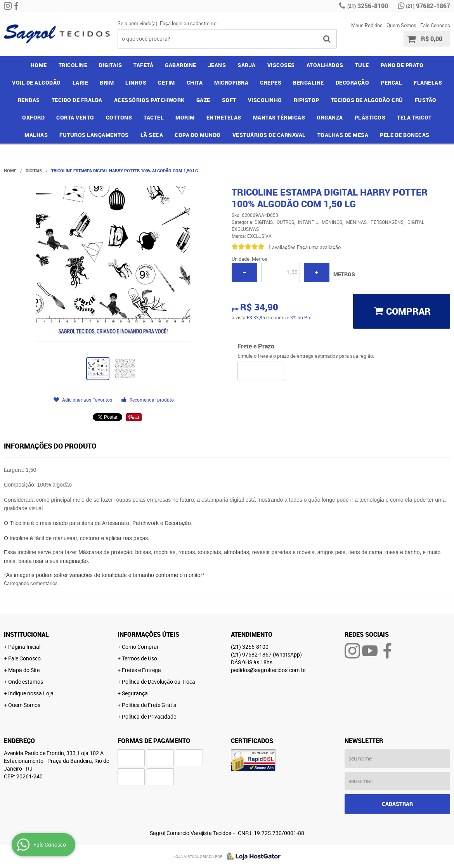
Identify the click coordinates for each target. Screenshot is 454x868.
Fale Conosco (435, 25)
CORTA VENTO (75, 117)
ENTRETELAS (224, 117)
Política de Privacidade (149, 716)
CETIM (166, 82)
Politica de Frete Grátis (149, 705)
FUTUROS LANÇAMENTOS (94, 135)
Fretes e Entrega (141, 670)
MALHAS (36, 135)
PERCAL (391, 82)
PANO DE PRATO (402, 65)
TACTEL (154, 117)
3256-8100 (368, 6)
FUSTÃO (426, 100)
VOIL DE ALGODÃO (36, 82)
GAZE (203, 100)
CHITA (195, 82)
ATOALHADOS (325, 65)
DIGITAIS (110, 65)
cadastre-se (203, 23)
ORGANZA (330, 117)
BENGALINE (308, 82)
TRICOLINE (73, 65)
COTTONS (119, 117)
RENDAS (29, 100)
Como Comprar (140, 647)
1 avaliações (282, 247)
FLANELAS (428, 82)
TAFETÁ (143, 65)
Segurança (135, 693)
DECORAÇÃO (353, 82)
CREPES (271, 82)
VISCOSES (281, 65)
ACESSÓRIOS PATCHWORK (149, 100)
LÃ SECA (152, 135)
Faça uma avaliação (319, 247)
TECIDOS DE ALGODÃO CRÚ (367, 100)
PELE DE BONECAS (405, 135)
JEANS (217, 65)
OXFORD (33, 117)
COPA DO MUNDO (198, 135)
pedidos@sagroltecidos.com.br (269, 670)
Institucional (26, 634)
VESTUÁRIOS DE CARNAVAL (269, 135)
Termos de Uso (139, 658)
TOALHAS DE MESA (343, 135)
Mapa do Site (24, 670)
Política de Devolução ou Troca (159, 682)
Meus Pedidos (367, 25)
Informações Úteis (148, 634)
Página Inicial (24, 647)
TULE (362, 65)
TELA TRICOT (414, 117)
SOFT (229, 100)
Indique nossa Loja (31, 693)
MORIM (185, 117)
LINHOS (136, 82)
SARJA (247, 65)
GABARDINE (181, 65)
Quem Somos (401, 25)
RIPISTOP (307, 100)
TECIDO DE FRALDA (77, 100)
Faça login (171, 23)
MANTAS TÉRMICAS (279, 117)
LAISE (81, 82)
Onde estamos (26, 682)
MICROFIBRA (231, 82)
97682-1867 (428, 6)
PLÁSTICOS (370, 117)
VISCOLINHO (265, 100)
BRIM (107, 82)
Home (39, 65)
